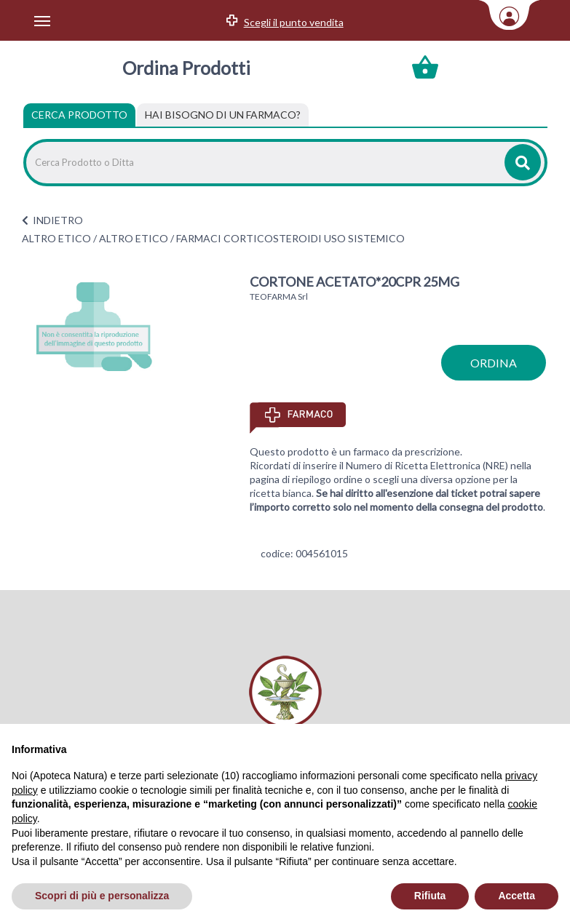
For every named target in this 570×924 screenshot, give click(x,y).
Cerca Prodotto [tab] (79, 115)
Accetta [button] (516, 896)
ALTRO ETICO (56, 238)
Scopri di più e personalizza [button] (102, 896)
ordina (494, 363)
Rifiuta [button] (430, 896)
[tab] (223, 115)
